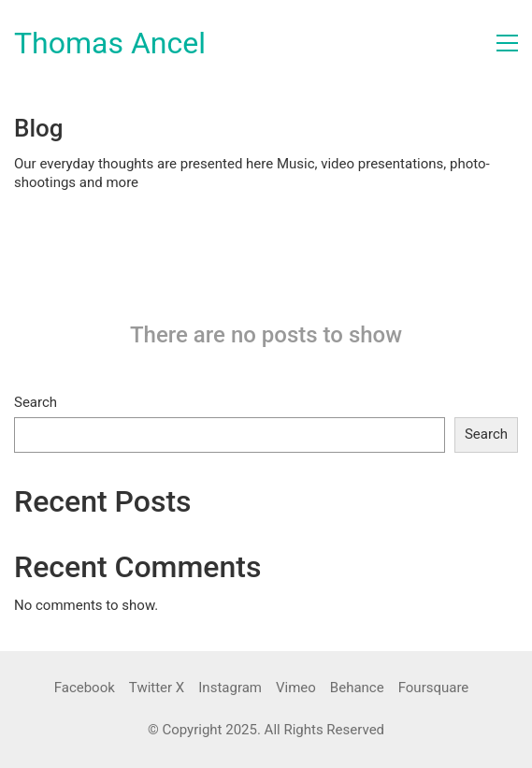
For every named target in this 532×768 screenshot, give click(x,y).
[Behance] (357, 688)
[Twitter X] (157, 688)
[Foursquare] (434, 688)
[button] (507, 43)
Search (36, 402)
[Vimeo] (296, 688)
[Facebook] (85, 688)
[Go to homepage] (110, 43)
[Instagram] (230, 688)
